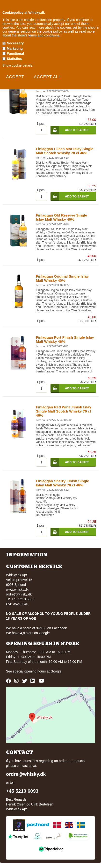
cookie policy (52, 31)
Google (56, 671)
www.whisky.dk (17, 589)
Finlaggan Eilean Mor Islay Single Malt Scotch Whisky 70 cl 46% (65, 151)
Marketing (15, 49)
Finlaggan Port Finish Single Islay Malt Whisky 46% (65, 339)
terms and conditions (44, 35)
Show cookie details (17, 65)
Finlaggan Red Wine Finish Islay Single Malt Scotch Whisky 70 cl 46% (64, 411)
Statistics (14, 59)
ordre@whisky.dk (19, 594)
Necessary (15, 43)
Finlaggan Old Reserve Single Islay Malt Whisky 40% (62, 217)
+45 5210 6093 (22, 791)
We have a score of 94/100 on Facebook (36, 628)
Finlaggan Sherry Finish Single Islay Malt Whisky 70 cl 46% (63, 483)
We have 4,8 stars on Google (28, 633)
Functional (15, 54)
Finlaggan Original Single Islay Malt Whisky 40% (62, 278)
